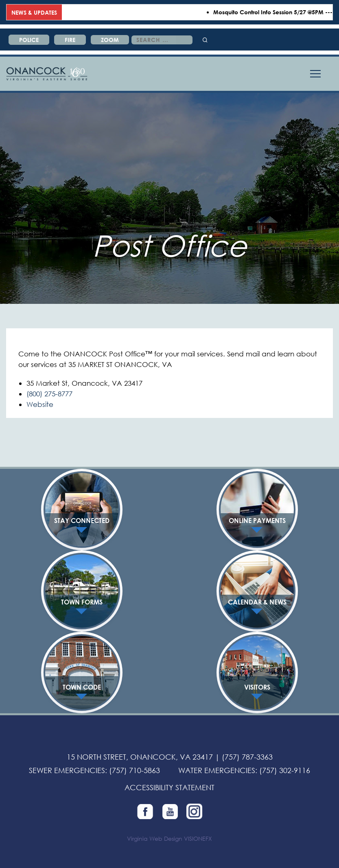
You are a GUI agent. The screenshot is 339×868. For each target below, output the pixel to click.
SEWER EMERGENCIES (67, 770)
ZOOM (110, 40)
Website (40, 404)
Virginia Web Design (155, 838)
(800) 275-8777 (49, 394)
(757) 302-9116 (285, 770)
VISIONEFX (198, 838)
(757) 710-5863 (135, 770)
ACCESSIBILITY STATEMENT (169, 787)
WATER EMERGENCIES (217, 770)
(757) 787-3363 (247, 757)
